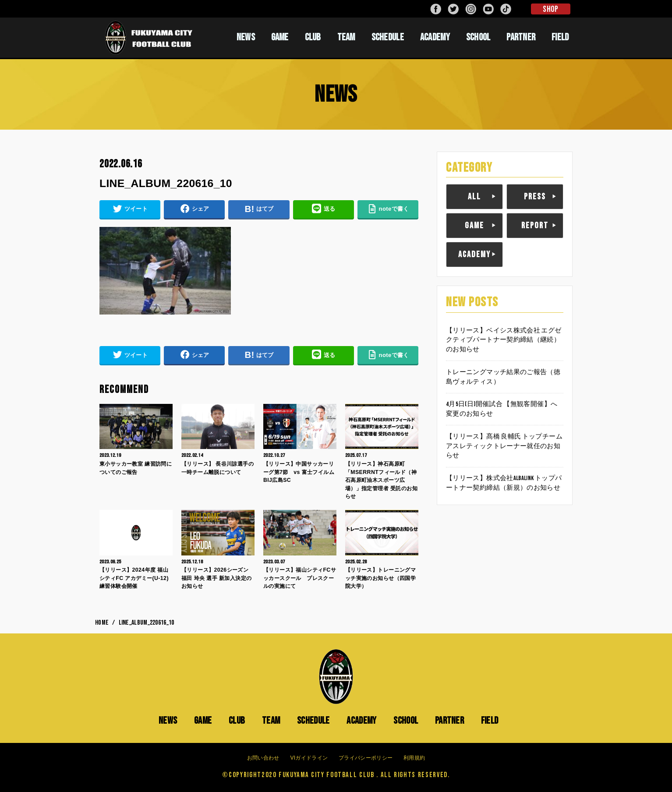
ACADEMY (435, 37)
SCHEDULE (388, 37)
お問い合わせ (263, 758)
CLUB (313, 37)
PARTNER (521, 37)
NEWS (246, 37)
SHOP (550, 9)
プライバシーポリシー (366, 758)
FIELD (560, 37)
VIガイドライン (309, 758)
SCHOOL (478, 37)
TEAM (346, 37)
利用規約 (414, 758)
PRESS (535, 197)
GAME (280, 37)
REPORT (535, 226)
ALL (474, 197)
